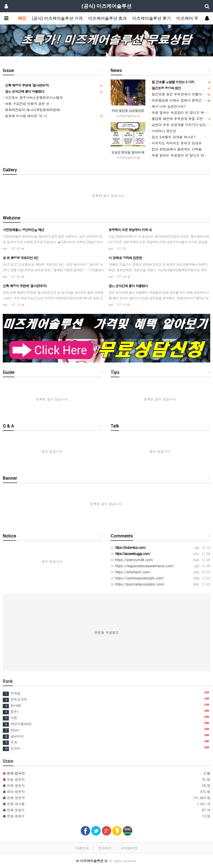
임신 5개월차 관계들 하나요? (173, 137)
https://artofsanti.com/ (131, 572)
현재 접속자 (16, 773)
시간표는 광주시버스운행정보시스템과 (33, 97)
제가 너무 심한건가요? (168, 106)
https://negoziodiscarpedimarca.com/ (142, 566)
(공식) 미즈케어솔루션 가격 (57, 18)
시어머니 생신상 (163, 131)
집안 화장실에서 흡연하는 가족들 (176, 149)
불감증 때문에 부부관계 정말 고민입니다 (181, 118)
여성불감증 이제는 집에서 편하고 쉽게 (179, 100)
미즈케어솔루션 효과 (107, 18)
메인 (22, 18)
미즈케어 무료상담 (194, 18)
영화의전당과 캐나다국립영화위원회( (32, 110)
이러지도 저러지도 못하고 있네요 (176, 143)
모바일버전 (129, 848)
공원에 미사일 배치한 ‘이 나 (25, 116)
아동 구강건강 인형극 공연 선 (26, 103)
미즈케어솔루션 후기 (152, 18)
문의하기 (105, 848)
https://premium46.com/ (132, 560)
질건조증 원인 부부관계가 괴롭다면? (178, 94)
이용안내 (82, 848)
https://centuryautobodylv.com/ (137, 578)
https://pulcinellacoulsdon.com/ (138, 584)
